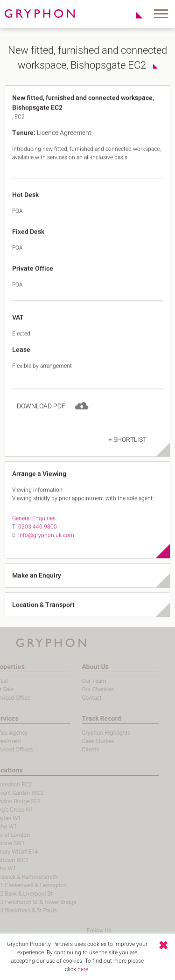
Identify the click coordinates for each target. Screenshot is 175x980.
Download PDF (41, 420)
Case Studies (74, 741)
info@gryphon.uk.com (46, 549)
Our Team (70, 681)
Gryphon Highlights (83, 733)
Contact (68, 698)
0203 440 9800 (38, 540)
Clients (67, 750)
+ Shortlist (127, 453)
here (83, 969)
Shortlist (134, 15)
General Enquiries (34, 532)
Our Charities (74, 689)
